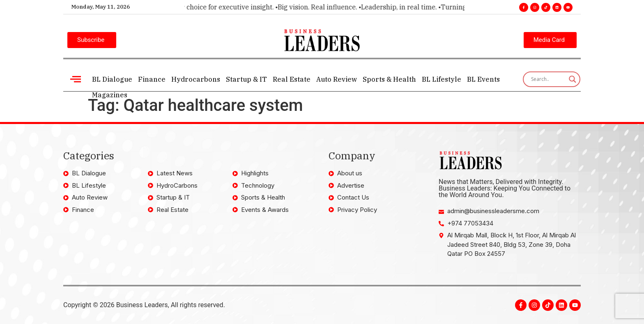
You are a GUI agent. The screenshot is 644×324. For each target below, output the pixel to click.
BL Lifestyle (442, 79)
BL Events (483, 79)
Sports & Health (389, 79)
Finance (152, 79)
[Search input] (548, 79)
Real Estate (292, 79)
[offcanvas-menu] (76, 79)
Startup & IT (246, 79)
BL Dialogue (112, 79)
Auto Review (337, 79)
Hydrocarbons (196, 79)
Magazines (110, 95)
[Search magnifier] (573, 79)
